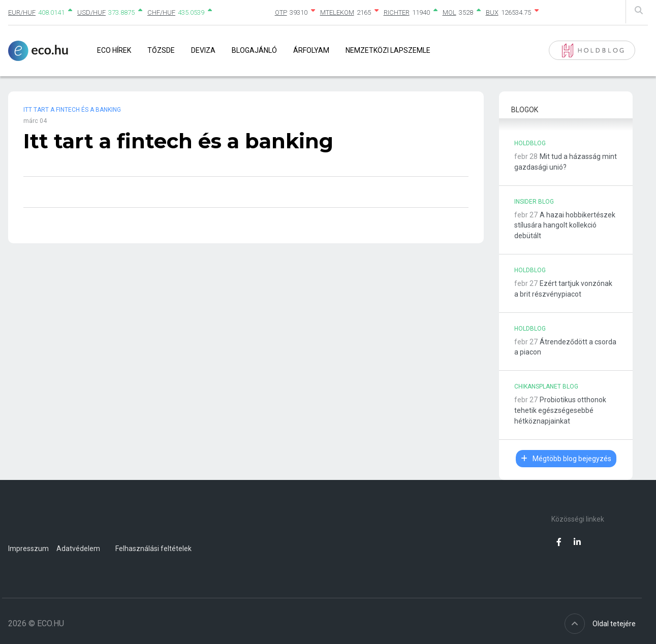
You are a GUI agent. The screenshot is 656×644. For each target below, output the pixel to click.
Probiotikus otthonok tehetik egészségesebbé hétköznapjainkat (560, 410)
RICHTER (397, 12)
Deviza (203, 50)
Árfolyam (311, 50)
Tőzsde (161, 50)
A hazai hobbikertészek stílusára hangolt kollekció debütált (565, 226)
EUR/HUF (22, 12)
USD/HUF (91, 12)
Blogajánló (254, 50)
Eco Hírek (114, 50)
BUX (492, 12)
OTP (281, 12)
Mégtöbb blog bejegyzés (566, 459)
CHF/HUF (161, 12)
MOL (449, 12)
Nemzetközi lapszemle (388, 50)
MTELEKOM (337, 12)
